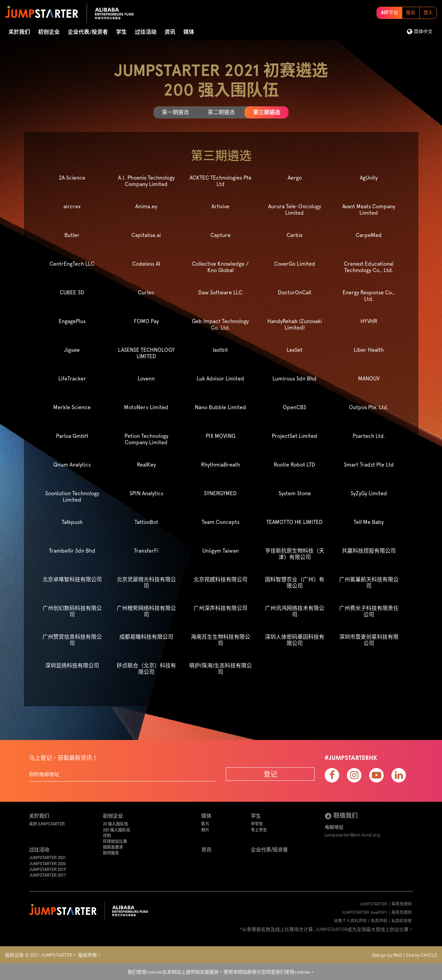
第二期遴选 (221, 112)
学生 (121, 32)
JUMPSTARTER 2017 (47, 875)
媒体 (189, 32)
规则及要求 (113, 847)
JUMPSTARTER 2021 (47, 857)
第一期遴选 (175, 112)
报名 (411, 13)
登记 (270, 774)
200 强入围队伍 (116, 830)
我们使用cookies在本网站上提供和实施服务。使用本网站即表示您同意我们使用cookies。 (221, 972)
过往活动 (146, 32)
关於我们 (19, 32)
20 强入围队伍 (115, 824)
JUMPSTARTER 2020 (47, 863)
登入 (428, 13)
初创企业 (49, 32)
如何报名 (111, 853)
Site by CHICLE (421, 955)
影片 (205, 824)
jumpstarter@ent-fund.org (352, 835)
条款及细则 (402, 904)
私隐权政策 (402, 920)
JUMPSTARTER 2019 (47, 869)
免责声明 (379, 920)
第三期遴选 (267, 112)
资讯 (170, 32)
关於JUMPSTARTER (47, 824)
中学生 (257, 824)
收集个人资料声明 (350, 920)
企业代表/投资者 (88, 32)
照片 (205, 830)
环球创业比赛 (115, 841)
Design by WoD (387, 955)
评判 (107, 835)
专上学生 (259, 830)
